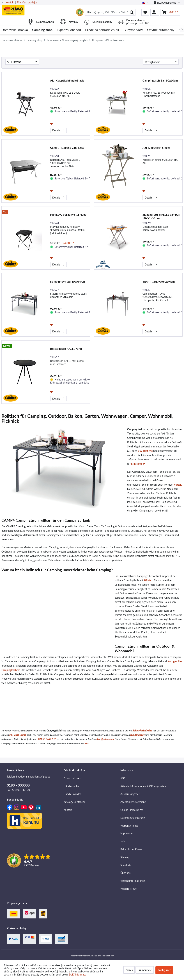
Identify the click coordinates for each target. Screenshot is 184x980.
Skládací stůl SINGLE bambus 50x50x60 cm (161, 216)
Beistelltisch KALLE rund (66, 349)
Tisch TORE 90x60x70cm (159, 281)
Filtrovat (14, 62)
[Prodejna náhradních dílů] (103, 30)
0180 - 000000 (18, 785)
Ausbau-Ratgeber (130, 794)
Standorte (126, 865)
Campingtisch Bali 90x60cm (160, 80)
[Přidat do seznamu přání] (52, 123)
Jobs (123, 841)
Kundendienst (137, 735)
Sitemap (125, 857)
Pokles (129, 970)
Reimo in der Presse (131, 849)
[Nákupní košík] (170, 12)
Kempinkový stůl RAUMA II (68, 281)
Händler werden (73, 794)
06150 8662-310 (47, 739)
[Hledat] (132, 12)
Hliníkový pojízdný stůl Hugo (68, 214)
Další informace (78, 975)
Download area (72, 778)
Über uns (125, 873)
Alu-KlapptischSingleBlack (67, 80)
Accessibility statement (133, 802)
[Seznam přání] (145, 12)
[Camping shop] (42, 30)
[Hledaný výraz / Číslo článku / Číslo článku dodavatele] (110, 12)
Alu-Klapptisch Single (156, 147)
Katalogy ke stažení (74, 802)
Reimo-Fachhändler (142, 730)
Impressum (126, 833)
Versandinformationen (133, 881)
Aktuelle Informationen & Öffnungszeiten (143, 786)
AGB (123, 778)
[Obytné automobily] (161, 30)
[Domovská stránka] (15, 30)
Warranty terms (129, 826)
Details (58, 130)
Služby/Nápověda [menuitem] (165, 3)
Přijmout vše (145, 970)
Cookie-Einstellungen (132, 810)
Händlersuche (71, 786)
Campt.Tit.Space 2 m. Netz (67, 147)
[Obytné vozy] (134, 30)
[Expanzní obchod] (69, 30)
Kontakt (10, 2)
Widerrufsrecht (129, 889)
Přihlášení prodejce (27, 2)
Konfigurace (164, 970)
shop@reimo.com (105, 739)
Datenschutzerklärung (133, 818)
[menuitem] (110, 12)
